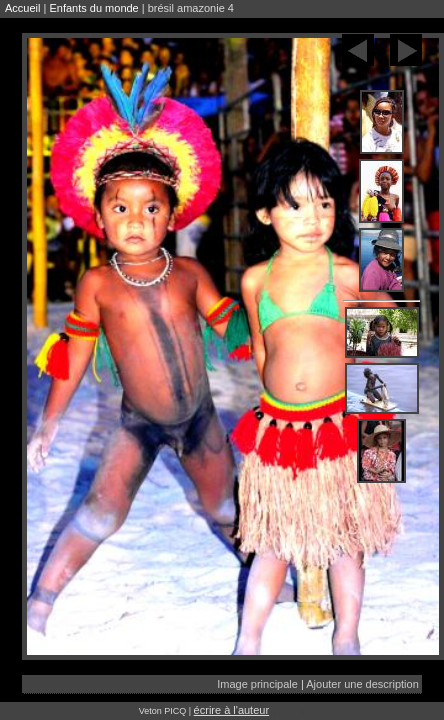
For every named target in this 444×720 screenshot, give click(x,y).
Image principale (257, 684)
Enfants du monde (93, 8)
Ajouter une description (362, 684)
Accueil (22, 8)
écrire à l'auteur (231, 710)
